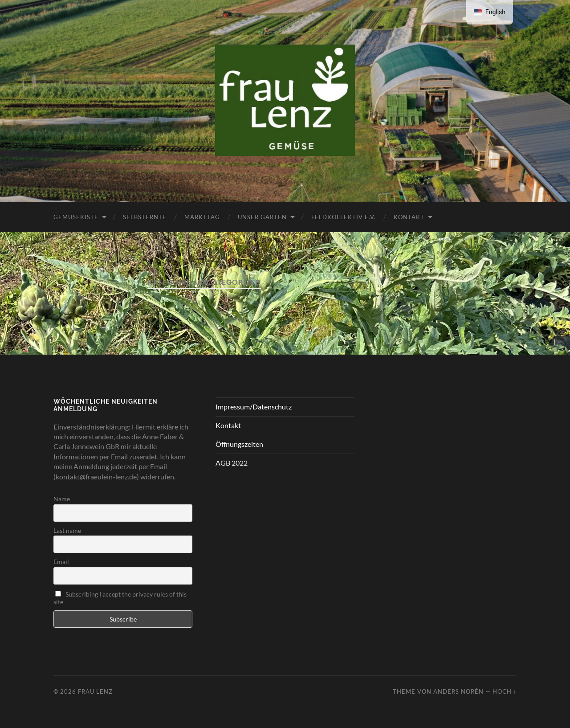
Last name (67, 530)
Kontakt (409, 217)
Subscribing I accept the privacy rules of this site (120, 598)
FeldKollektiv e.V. (344, 217)
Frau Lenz (95, 691)
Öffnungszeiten (239, 444)
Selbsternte (145, 217)
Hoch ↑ (505, 691)
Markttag (202, 217)
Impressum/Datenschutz (254, 407)
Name (62, 499)
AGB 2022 (232, 463)
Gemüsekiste (76, 217)
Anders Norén (458, 691)
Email (61, 562)
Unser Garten (262, 217)
